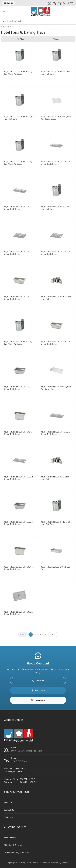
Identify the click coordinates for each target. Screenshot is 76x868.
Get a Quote (38, 690)
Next (53, 634)
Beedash (65, 863)
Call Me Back (66, 3)
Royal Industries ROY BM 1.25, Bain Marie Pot (56, 298)
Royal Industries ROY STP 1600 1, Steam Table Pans (18, 253)
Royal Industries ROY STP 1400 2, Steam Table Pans (18, 478)
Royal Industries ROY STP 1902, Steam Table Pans (18, 298)
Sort (56, 39)
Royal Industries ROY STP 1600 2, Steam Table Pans (55, 253)
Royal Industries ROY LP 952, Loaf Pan (56, 568)
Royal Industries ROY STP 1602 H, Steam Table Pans (19, 523)
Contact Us (8, 3)
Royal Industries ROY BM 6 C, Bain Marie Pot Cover (56, 208)
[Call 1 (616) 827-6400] (55, 3)
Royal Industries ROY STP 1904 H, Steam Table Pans (19, 568)
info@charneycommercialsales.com (27, 751)
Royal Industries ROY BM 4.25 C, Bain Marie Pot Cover (18, 163)
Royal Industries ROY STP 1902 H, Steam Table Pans (56, 343)
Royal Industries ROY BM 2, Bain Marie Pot (55, 478)
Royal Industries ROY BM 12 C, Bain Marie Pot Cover (56, 523)
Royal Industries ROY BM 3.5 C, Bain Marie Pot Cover (19, 118)
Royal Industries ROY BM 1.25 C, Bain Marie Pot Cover (18, 73)
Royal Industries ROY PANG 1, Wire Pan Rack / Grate (56, 388)
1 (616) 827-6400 (19, 761)
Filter (21, 39)
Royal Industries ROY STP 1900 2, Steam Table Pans (55, 163)
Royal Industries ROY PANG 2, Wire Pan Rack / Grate (56, 118)
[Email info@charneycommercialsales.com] (50, 3)
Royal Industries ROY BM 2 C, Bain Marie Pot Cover (56, 73)
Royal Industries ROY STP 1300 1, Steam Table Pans (18, 613)
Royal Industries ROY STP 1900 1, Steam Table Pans (18, 208)
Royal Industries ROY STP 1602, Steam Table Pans (18, 388)
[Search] (38, 21)
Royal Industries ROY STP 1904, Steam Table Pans (18, 433)
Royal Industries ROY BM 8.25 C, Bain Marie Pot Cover (18, 343)
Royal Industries (8, 27)
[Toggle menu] (4, 12)
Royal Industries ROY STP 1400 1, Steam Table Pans (55, 433)
